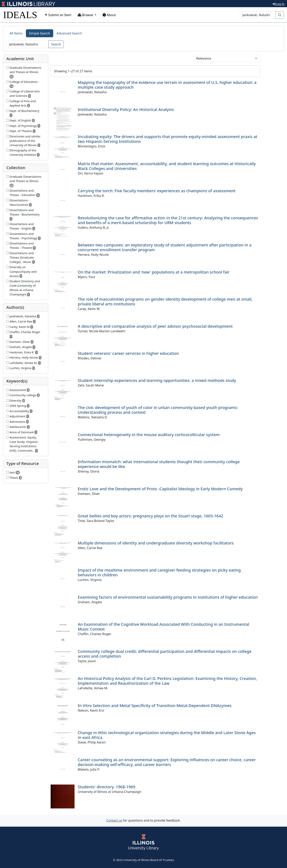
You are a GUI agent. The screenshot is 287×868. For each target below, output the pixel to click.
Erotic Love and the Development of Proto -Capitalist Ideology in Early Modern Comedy (160, 489)
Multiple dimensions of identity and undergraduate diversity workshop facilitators (156, 543)
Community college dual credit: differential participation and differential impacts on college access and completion (165, 654)
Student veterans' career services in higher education (128, 353)
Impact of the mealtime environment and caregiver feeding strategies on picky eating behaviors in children (159, 572)
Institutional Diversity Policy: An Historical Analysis (126, 109)
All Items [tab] (16, 33)
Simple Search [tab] (40, 33)
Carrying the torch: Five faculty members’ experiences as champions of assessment (157, 191)
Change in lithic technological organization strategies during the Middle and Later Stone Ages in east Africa (167, 735)
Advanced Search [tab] (69, 33)
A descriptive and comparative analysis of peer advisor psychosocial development (155, 326)
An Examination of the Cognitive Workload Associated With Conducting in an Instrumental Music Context (164, 627)
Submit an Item (58, 15)
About (109, 15)
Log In (279, 4)
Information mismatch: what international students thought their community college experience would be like (159, 464)
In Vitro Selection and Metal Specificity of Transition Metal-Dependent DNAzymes (155, 706)
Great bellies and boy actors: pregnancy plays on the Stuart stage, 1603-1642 (150, 516)
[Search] (258, 15)
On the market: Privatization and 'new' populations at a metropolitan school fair (154, 272)
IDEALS (20, 15)
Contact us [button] (114, 820)
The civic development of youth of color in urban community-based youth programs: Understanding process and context (158, 410)
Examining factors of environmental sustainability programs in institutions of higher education (168, 597)
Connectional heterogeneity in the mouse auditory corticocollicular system (149, 435)
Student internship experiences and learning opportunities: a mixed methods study (157, 380)
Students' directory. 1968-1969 (107, 787)
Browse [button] (86, 15)
